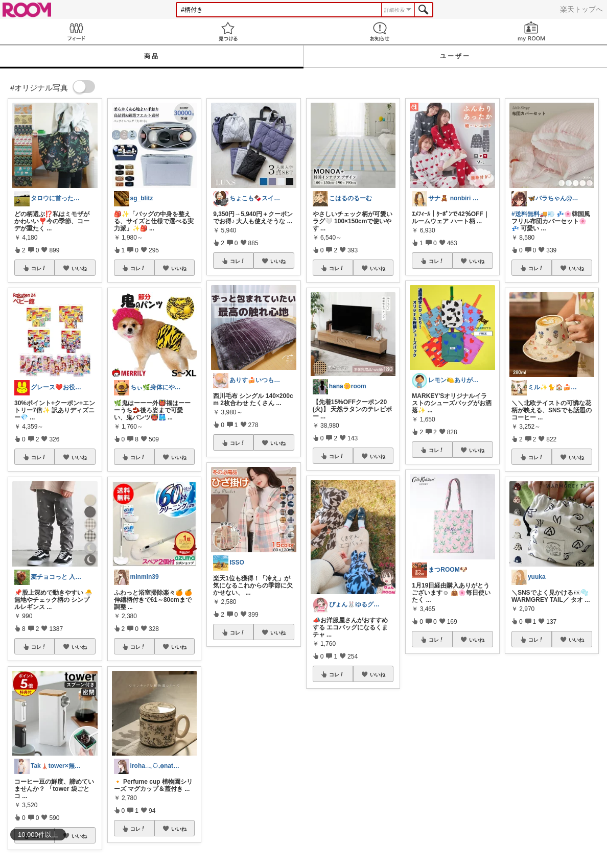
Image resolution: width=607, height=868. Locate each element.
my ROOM (531, 31)
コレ (39, 268)
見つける (228, 31)
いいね (79, 268)
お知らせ (379, 31)
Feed (76, 31)
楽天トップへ (581, 9)
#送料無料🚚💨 (533, 214)
